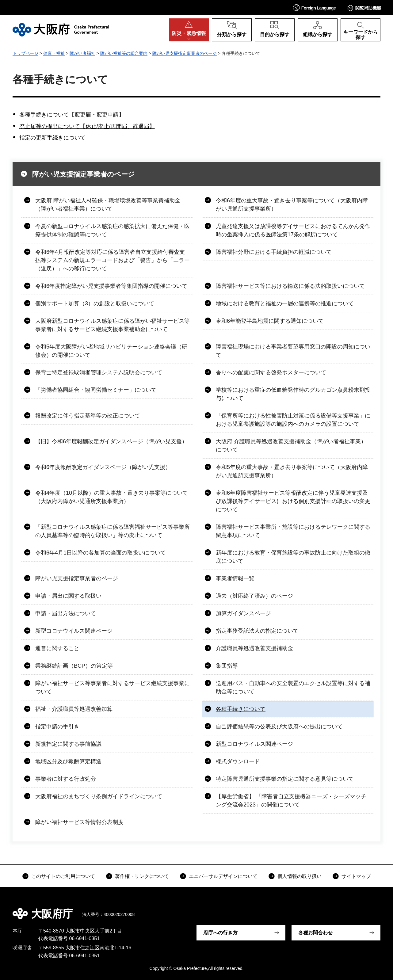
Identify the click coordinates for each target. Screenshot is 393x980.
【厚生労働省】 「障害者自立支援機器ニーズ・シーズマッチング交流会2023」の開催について (291, 801)
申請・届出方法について (66, 613)
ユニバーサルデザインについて (223, 876)
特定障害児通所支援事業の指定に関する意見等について (285, 779)
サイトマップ (356, 876)
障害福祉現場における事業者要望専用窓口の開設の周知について (293, 351)
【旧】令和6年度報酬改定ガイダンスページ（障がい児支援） (111, 441)
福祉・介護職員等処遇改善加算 (74, 709)
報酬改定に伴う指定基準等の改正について (88, 416)
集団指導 (227, 666)
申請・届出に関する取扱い (68, 596)
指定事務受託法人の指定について (257, 631)
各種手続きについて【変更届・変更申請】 (72, 115)
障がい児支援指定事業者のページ (185, 53)
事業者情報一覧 (235, 578)
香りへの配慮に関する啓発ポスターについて (271, 372)
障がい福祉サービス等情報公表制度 (79, 822)
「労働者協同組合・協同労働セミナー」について (96, 390)
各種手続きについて (241, 709)
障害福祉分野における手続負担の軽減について (274, 252)
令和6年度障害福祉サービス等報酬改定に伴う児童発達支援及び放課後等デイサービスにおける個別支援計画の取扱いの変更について (293, 501)
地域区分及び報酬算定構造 (68, 761)
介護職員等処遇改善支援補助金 (254, 648)
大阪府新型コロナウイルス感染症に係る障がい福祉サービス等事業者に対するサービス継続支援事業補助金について (113, 325)
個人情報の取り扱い (300, 876)
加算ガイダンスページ (243, 613)
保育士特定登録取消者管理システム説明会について (99, 372)
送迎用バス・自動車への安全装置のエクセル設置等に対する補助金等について (293, 687)
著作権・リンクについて (142, 876)
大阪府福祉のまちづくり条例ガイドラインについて (99, 796)
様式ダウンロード (238, 761)
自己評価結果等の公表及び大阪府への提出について (279, 726)
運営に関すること (57, 648)
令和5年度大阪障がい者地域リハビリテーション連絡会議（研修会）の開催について (111, 351)
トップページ (25, 53)
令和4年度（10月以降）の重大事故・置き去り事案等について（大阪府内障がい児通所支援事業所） (112, 497)
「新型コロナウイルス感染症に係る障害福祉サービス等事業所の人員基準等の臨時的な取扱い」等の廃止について (113, 531)
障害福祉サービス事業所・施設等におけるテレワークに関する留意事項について (293, 531)
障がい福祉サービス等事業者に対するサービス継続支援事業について (113, 687)
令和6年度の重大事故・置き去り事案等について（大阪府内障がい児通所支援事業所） (292, 205)
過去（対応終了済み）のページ (254, 596)
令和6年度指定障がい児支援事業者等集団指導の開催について (111, 286)
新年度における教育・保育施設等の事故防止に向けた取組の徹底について (293, 557)
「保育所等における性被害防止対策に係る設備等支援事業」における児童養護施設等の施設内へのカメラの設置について (293, 420)
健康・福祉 (54, 53)
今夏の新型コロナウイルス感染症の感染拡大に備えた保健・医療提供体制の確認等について (113, 230)
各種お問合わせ (315, 933)
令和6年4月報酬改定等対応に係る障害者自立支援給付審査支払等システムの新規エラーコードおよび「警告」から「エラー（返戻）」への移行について (113, 260)
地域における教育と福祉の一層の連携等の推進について (285, 303)
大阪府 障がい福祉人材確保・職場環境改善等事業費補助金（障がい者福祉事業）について (108, 205)
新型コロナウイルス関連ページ (74, 631)
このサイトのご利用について (63, 876)
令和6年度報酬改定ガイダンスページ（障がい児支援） (103, 467)
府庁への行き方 (220, 933)
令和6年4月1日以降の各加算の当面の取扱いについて (101, 553)
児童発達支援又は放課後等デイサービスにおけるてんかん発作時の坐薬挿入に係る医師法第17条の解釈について (293, 230)
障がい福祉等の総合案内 (124, 53)
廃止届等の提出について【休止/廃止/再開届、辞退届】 (87, 126)
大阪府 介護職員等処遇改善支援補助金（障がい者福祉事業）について (291, 446)
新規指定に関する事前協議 (68, 744)
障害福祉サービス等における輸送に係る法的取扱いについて (290, 286)
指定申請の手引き (57, 726)
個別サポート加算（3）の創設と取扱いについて (95, 303)
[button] (315, 8)
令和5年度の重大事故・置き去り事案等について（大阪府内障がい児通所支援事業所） (292, 471)
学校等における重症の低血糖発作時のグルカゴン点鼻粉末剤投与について (293, 394)
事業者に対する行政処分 (66, 779)
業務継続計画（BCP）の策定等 (74, 666)
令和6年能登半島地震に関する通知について (270, 321)
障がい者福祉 (82, 53)
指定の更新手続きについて (52, 138)
